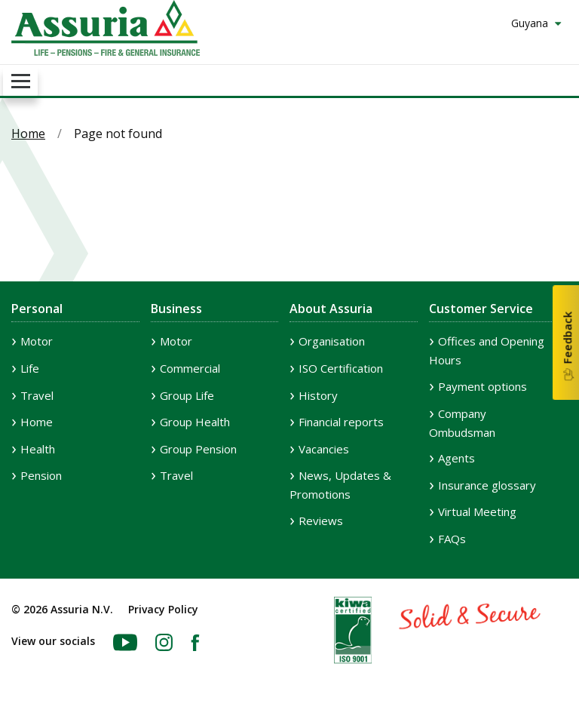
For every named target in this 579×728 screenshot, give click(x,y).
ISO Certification (341, 368)
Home (28, 134)
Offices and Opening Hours (487, 350)
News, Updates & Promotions (340, 485)
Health (38, 449)
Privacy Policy (163, 609)
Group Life (187, 395)
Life (30, 368)
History (318, 395)
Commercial (190, 368)
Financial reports (341, 422)
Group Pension (198, 449)
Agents (456, 458)
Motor (37, 341)
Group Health (195, 422)
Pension (41, 475)
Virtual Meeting (477, 511)
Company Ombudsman (462, 423)
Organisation (332, 341)
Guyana (531, 23)
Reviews (321, 521)
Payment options (482, 386)
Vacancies (324, 449)
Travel (37, 395)
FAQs (452, 539)
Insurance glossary (487, 485)
